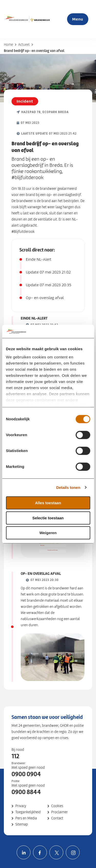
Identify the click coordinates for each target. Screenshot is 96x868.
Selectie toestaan (48, 518)
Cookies (57, 806)
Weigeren (48, 533)
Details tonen (68, 487)
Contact (57, 818)
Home (8, 45)
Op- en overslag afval (45, 298)
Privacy (21, 806)
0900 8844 (26, 792)
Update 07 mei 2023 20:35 (49, 285)
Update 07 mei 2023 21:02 (48, 272)
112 (15, 756)
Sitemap (22, 824)
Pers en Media (26, 818)
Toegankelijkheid (28, 812)
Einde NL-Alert (39, 259)
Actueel (24, 45)
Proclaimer (60, 812)
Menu (78, 19)
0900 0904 (26, 774)
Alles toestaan (48, 503)
